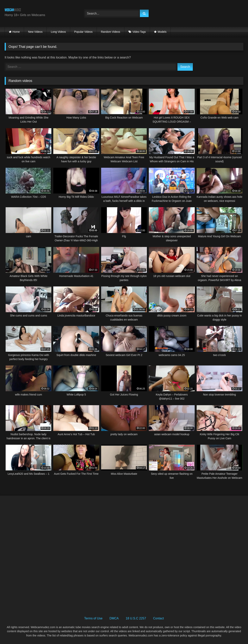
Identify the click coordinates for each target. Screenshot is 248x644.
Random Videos (111, 32)
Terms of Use (93, 618)
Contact (158, 618)
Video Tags (139, 32)
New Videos (35, 32)
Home (16, 32)
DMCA (114, 618)
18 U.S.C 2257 (136, 618)
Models (162, 32)
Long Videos (58, 32)
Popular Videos (83, 32)
